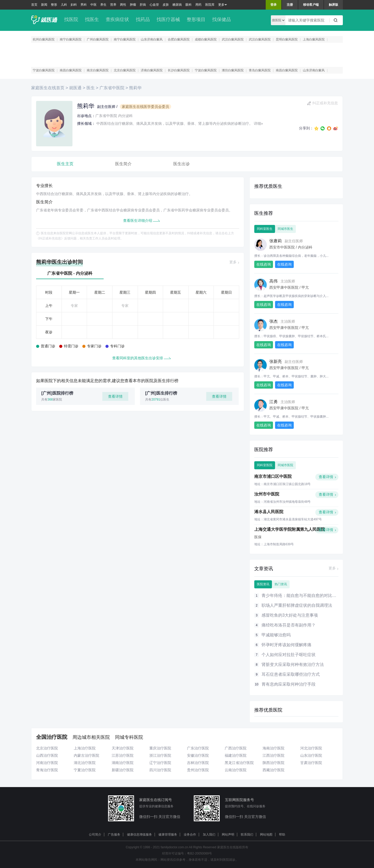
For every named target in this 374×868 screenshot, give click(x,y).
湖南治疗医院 (123, 763)
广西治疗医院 (236, 748)
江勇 (273, 402)
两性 (123, 5)
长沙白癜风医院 (179, 70)
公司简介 (95, 835)
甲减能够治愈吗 (276, 635)
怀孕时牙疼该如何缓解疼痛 (286, 645)
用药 (198, 5)
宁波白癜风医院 (44, 70)
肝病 (143, 5)
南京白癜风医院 (98, 70)
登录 (273, 5)
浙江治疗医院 (160, 755)
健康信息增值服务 (139, 835)
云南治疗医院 (236, 770)
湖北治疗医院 (85, 763)
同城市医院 (285, 465)
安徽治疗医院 (198, 755)
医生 (91, 88)
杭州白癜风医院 (44, 39)
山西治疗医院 (47, 755)
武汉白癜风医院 (233, 39)
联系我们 (247, 835)
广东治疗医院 (198, 748)
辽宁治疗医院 (160, 763)
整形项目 (196, 19)
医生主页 (65, 164)
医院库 (210, 5)
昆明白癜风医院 (287, 39)
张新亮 (276, 361)
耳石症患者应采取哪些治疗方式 (291, 674)
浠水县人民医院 (269, 512)
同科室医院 (265, 465)
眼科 (189, 5)
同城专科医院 (129, 737)
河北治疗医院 (311, 748)
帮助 (282, 835)
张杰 (273, 321)
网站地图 (266, 835)
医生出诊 (182, 164)
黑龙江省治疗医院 (239, 763)
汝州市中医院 (267, 494)
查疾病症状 (117, 19)
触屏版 (333, 5)
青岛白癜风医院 (260, 70)
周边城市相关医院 (91, 737)
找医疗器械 (168, 19)
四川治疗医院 (160, 770)
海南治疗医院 (273, 748)
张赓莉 (276, 241)
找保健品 (222, 19)
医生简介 (123, 164)
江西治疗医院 (273, 755)
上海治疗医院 (85, 748)
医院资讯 (263, 584)
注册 (290, 5)
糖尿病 (177, 5)
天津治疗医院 (123, 748)
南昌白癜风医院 (71, 70)
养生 (103, 5)
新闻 (44, 5)
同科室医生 (265, 229)
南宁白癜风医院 (71, 39)
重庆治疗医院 (160, 748)
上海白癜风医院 (314, 39)
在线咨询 (264, 264)
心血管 (154, 5)
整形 (54, 5)
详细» (258, 123)
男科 (84, 5)
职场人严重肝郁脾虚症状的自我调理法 (297, 605)
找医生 (92, 19)
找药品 (143, 19)
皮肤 (166, 5)
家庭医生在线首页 (48, 88)
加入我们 (209, 835)
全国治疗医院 (52, 737)
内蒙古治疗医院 (86, 755)
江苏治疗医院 (123, 755)
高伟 (273, 281)
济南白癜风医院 (152, 70)
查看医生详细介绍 (138, 221)
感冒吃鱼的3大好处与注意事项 (290, 615)
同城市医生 (285, 229)
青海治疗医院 (47, 770)
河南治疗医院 (47, 763)
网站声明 (228, 835)
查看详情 (115, 396)
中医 (94, 5)
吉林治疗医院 (198, 763)
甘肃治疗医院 (311, 763)
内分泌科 (125, 116)
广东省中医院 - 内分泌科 (70, 273)
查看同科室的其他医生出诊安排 (138, 358)
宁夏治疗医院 (85, 770)
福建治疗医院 (236, 755)
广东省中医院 (112, 88)
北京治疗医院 (47, 748)
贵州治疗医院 (198, 770)
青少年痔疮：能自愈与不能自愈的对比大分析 (303, 595)
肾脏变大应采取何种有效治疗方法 (293, 664)
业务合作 (190, 835)
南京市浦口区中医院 (273, 476)
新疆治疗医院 (123, 770)
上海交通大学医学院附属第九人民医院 (290, 529)
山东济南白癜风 (152, 39)
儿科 (64, 5)
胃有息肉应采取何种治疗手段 (289, 684)
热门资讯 (281, 584)
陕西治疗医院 (273, 763)
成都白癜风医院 (206, 39)
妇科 (74, 5)
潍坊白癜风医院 (233, 70)
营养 (113, 5)
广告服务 (114, 835)
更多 (223, 5)
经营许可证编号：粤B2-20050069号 (187, 853)
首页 (34, 5)
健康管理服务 (168, 835)
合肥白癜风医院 (179, 39)
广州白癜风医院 (98, 39)
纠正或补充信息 (325, 103)
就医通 (76, 88)
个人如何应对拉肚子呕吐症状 (289, 655)
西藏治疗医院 (273, 770)
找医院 (71, 19)
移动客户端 (311, 5)
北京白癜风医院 (125, 70)
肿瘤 (133, 5)
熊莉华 (135, 88)
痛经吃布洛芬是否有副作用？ (289, 625)
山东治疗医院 (311, 755)
